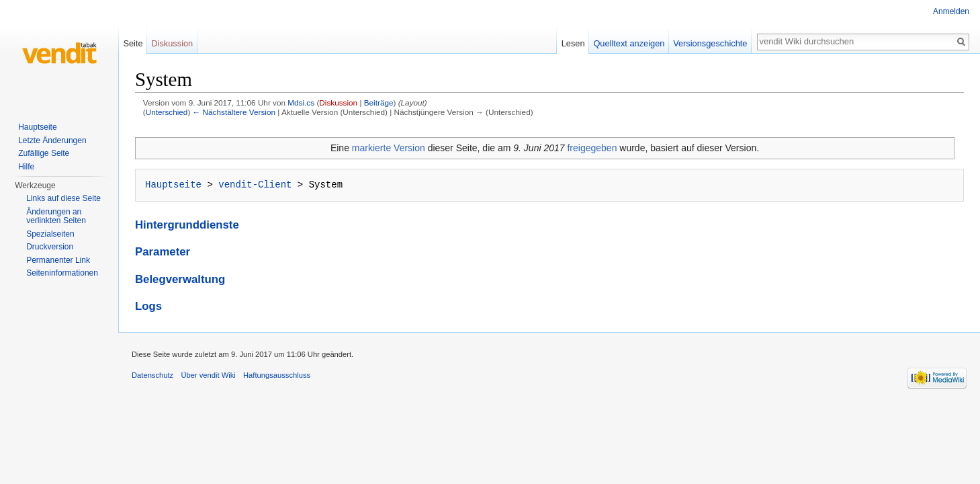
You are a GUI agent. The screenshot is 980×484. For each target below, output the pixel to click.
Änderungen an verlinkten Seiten (56, 216)
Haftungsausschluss (277, 375)
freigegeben (592, 148)
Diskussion (338, 103)
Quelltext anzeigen (629, 43)
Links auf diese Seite (63, 198)
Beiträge (379, 103)
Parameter (163, 252)
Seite (133, 43)
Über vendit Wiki (208, 375)
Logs (148, 306)
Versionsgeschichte (710, 43)
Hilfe (26, 167)
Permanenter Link (58, 260)
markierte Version (389, 148)
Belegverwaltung (180, 279)
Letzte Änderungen (52, 140)
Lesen (573, 43)
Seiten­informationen (62, 273)
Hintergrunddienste (187, 225)
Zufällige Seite (44, 153)
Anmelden (951, 11)
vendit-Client (255, 185)
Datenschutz (152, 375)
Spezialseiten (50, 234)
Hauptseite (173, 185)
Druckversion (50, 247)
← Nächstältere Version (234, 112)
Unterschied (167, 112)
